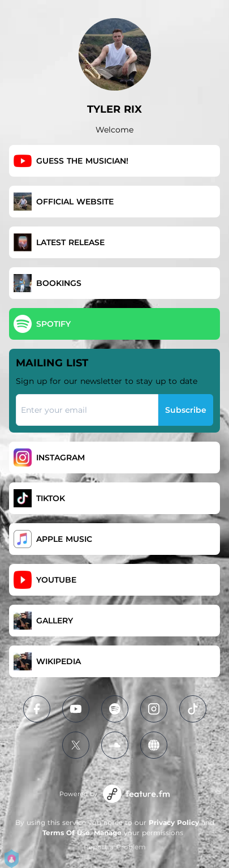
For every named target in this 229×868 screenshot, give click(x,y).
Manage (108, 833)
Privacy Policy (174, 822)
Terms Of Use (66, 833)
